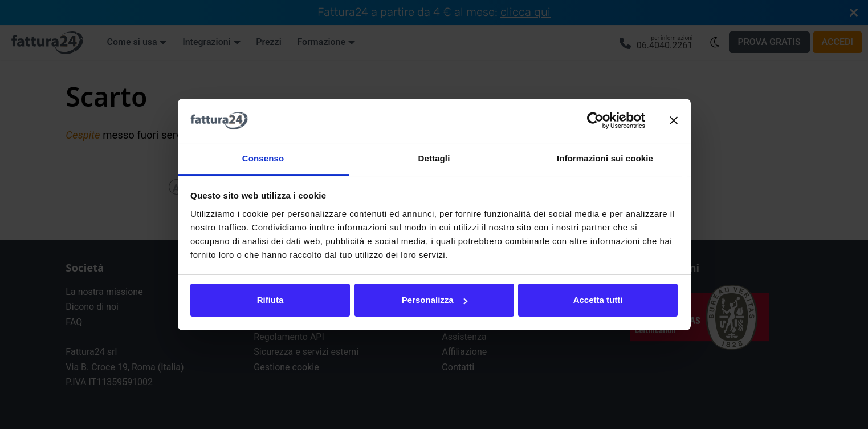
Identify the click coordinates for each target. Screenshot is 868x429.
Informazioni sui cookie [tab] (605, 158)
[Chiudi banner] (674, 121)
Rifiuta (270, 300)
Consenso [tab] (263, 158)
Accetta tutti (598, 300)
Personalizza (435, 300)
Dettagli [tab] (434, 158)
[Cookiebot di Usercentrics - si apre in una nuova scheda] (595, 121)
